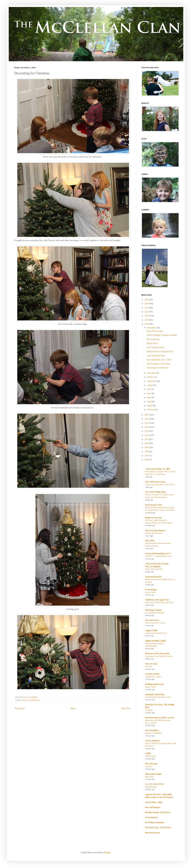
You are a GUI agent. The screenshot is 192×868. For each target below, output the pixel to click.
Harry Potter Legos (155, 331)
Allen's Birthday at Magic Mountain (162, 335)
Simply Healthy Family (155, 641)
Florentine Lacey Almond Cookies (159, 656)
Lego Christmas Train (156, 356)
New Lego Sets (153, 339)
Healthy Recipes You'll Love (158, 812)
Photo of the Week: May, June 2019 (159, 602)
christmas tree (35, 700)
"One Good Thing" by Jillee (158, 469)
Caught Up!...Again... (154, 676)
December (152, 328)
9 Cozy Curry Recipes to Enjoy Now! (160, 484)
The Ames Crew (152, 620)
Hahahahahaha (151, 787)
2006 (147, 460)
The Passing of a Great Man (158, 364)
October (151, 377)
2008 (147, 451)
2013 (147, 431)
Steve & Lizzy (151, 664)
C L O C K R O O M (154, 784)
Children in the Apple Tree (157, 600)
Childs (148, 753)
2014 (147, 427)
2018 (147, 324)
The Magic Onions (153, 610)
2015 (147, 423)
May (149, 397)
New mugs (149, 777)
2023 (147, 304)
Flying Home (150, 756)
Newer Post (20, 708)
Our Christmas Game (156, 347)
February (151, 410)
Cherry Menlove (152, 741)
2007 (147, 456)
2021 (147, 312)
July (149, 389)
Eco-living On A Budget (155, 613)
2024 (147, 300)
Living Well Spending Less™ (158, 553)
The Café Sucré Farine (155, 482)
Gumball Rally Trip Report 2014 (158, 697)
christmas (25, 700)
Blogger (107, 852)
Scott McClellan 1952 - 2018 (159, 360)
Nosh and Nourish (153, 577)
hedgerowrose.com (153, 518)
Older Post (126, 708)
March (150, 406)
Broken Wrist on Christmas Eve (160, 351)
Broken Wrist (152, 343)
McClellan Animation (155, 822)
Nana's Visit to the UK (154, 569)
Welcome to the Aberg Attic (157, 653)
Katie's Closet (151, 687)
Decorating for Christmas (157, 368)
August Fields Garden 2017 (156, 633)
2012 (147, 435)
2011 (147, 439)
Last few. (149, 766)
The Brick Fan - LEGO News (158, 828)
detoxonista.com (152, 833)
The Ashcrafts (151, 764)
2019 (147, 320)
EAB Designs (151, 590)
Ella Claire (150, 541)
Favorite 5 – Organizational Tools (158, 556)
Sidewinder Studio (153, 774)
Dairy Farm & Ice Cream (155, 623)
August (150, 385)
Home (73, 708)
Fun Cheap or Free (154, 505)
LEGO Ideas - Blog (154, 802)
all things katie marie (154, 684)
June (149, 393)
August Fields (151, 630)
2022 (147, 308)
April (150, 402)
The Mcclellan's (152, 730)
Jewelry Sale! (150, 592)
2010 (147, 443)
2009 (147, 447)
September (152, 381)
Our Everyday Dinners (155, 530)
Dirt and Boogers (153, 807)
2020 (147, 316)
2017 (147, 415)
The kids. (149, 666)
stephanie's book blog (155, 694)
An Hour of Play (152, 674)
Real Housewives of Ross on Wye (160, 718)
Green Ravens (151, 817)
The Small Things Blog (155, 492)
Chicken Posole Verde (154, 533)
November (152, 373)
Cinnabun (149, 710)
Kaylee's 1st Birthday (154, 733)
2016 (147, 419)
